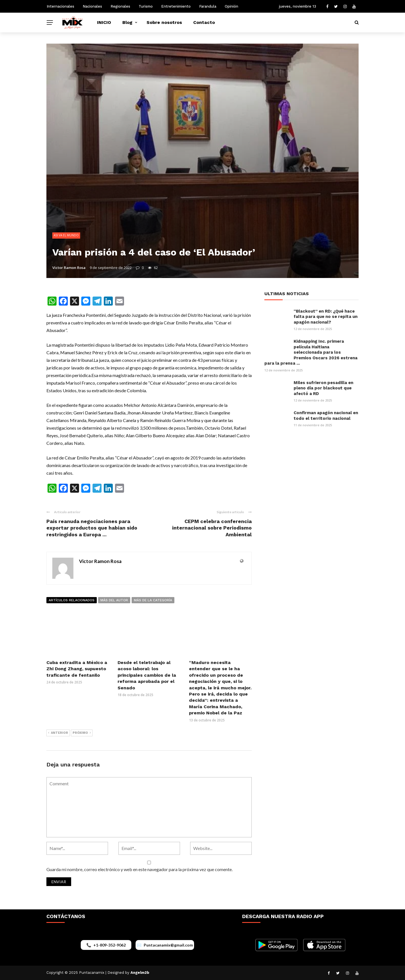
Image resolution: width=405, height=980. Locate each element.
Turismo (146, 6)
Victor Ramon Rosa (69, 268)
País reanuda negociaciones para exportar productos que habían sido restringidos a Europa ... (92, 528)
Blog (127, 22)
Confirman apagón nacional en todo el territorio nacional (326, 416)
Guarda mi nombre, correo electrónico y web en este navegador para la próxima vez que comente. (139, 869)
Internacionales (60, 6)
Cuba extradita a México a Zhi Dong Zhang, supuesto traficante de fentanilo (77, 669)
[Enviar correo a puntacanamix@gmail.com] (165, 945)
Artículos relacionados (72, 600)
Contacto (204, 22)
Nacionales (92, 6)
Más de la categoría (153, 600)
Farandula (208, 6)
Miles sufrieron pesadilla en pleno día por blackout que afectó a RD (323, 388)
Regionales (120, 6)
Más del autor (114, 600)
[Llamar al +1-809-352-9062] (106, 945)
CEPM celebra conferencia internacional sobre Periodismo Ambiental (212, 528)
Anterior (58, 733)
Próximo (82, 733)
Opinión (231, 6)
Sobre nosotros (164, 22)
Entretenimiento (176, 6)
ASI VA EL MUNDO (66, 235)
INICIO (104, 22)
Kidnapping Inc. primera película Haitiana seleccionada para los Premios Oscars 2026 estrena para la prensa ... (311, 352)
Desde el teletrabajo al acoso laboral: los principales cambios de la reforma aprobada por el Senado (147, 675)
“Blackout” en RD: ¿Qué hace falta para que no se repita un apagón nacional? (326, 317)
